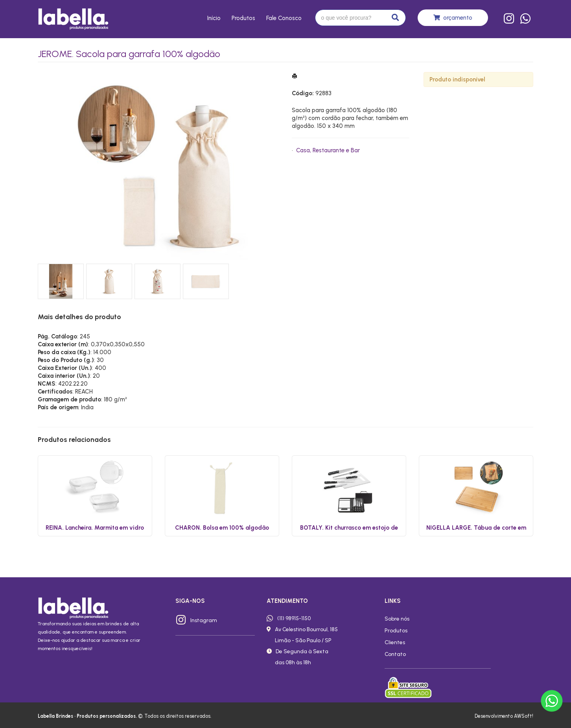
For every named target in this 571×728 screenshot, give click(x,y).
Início (214, 18)
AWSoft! (524, 716)
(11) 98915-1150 (294, 618)
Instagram (204, 620)
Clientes (395, 642)
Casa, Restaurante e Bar (328, 150)
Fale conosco (284, 18)
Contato (395, 654)
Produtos (243, 18)
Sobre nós (397, 619)
